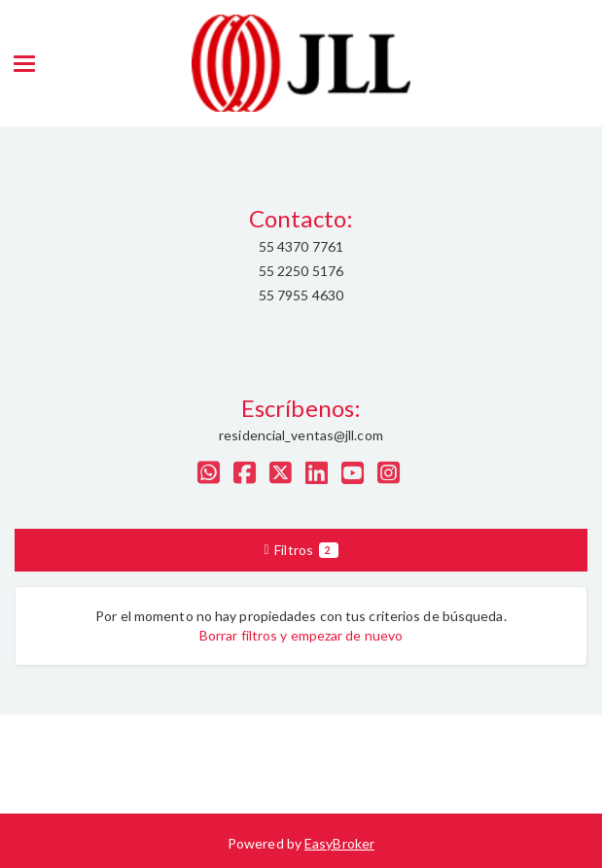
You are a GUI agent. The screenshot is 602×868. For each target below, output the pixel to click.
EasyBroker (339, 843)
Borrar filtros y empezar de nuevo (301, 635)
